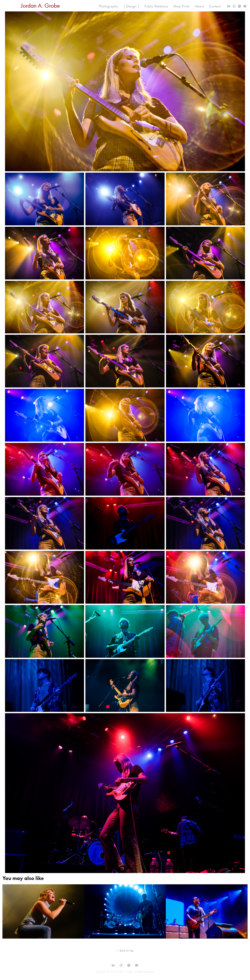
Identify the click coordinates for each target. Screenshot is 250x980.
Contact (215, 6)
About (199, 6)
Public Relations (156, 6)
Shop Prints (181, 6)
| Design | (131, 6)
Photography (109, 6)
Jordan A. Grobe (40, 6)
